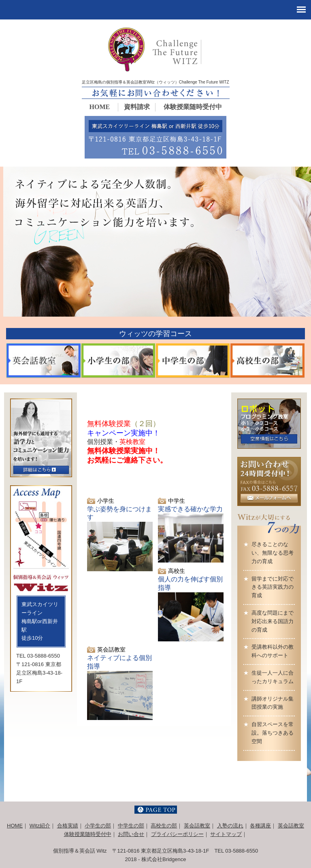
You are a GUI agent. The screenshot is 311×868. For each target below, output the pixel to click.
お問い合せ (131, 834)
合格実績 (68, 826)
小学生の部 (98, 826)
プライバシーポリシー (177, 834)
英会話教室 (197, 826)
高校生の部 (164, 826)
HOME (100, 107)
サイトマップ (226, 834)
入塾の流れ (230, 826)
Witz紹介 (40, 826)
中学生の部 (131, 826)
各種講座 (260, 826)
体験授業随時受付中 (193, 107)
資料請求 (137, 107)
